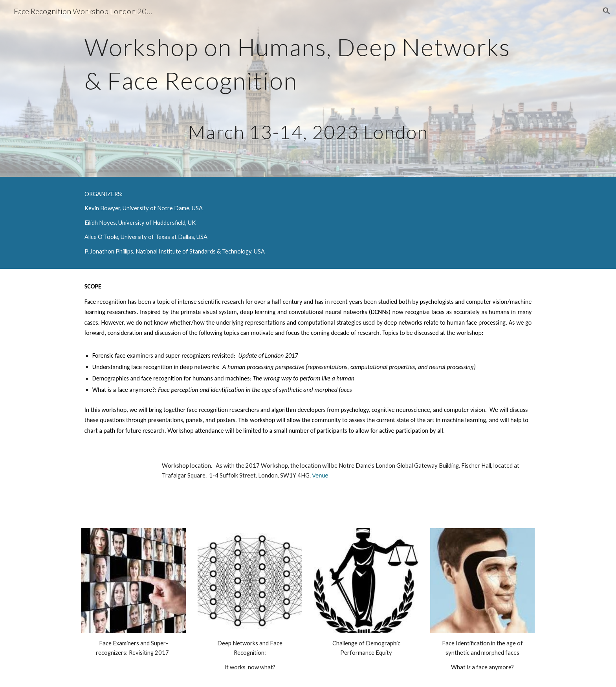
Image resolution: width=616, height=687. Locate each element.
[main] (308, 88)
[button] (607, 11)
